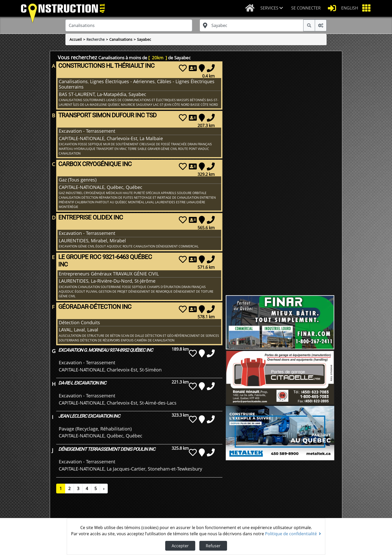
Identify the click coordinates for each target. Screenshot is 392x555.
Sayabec (144, 39)
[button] (274, 8)
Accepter (180, 546)
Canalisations (121, 39)
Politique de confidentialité (293, 534)
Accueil (76, 39)
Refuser (213, 546)
